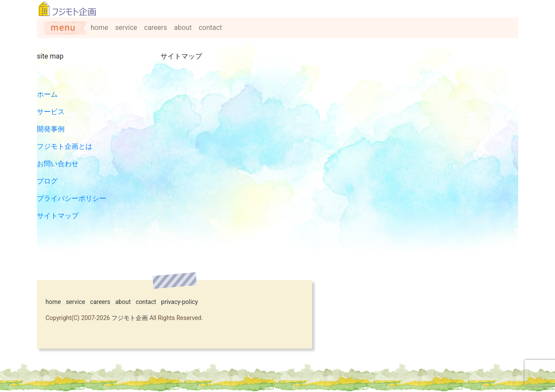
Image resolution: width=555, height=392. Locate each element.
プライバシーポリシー (72, 198)
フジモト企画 (130, 318)
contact (210, 28)
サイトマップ (58, 216)
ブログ (47, 181)
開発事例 (51, 129)
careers (155, 28)
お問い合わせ (58, 164)
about (183, 28)
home (99, 28)
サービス (51, 112)
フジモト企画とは (65, 146)
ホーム (47, 94)
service (126, 28)
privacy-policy (180, 302)
